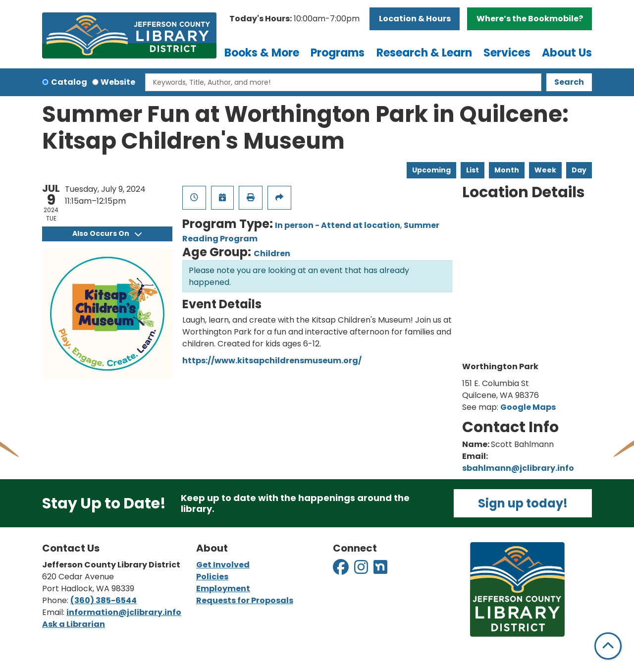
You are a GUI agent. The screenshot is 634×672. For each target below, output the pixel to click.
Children (272, 253)
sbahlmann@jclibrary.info (518, 468)
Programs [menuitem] (338, 53)
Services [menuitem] (507, 53)
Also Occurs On (107, 233)
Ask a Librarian (74, 624)
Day (579, 170)
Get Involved (223, 565)
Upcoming (431, 170)
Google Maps (528, 407)
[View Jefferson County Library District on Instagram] (362, 570)
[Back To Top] (608, 646)
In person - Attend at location (338, 225)
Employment (223, 588)
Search (569, 82)
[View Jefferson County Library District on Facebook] (342, 570)
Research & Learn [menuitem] (424, 53)
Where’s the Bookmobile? (530, 19)
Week (545, 170)
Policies (212, 577)
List (473, 170)
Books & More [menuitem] (262, 53)
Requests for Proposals (245, 600)
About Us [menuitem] (567, 53)
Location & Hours (415, 19)
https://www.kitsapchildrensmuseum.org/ (272, 361)
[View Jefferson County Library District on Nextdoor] (380, 570)
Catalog (69, 82)
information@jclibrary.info (124, 612)
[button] (294, 19)
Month (507, 170)
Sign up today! (523, 503)
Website (118, 82)
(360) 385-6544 (104, 600)
